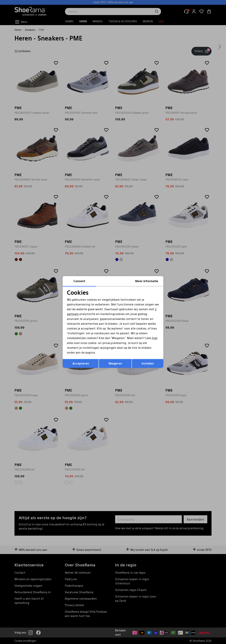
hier (155, 338)
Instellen (148, 363)
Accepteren (81, 363)
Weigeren (115, 363)
